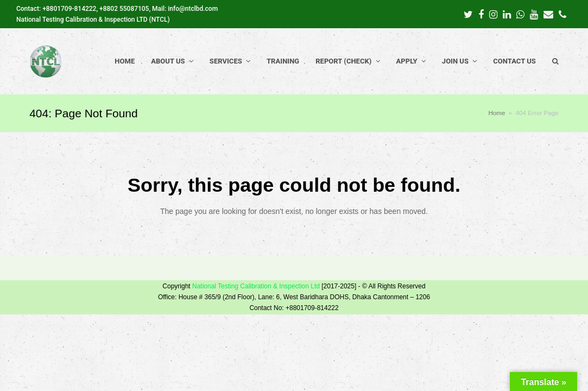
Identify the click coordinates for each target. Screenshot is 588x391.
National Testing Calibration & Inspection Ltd (256, 286)
